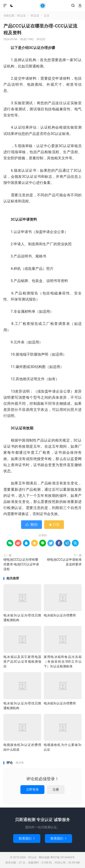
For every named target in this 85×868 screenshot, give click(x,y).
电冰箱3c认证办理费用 (60, 615)
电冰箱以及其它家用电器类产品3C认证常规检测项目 (22, 662)
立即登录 (32, 789)
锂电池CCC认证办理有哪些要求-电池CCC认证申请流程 (21, 564)
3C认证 (42, 6)
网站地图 (44, 857)
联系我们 (27, 838)
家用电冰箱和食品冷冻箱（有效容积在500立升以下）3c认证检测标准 (63, 662)
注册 (56, 789)
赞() (32, 525)
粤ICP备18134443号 (63, 857)
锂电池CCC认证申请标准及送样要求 (64, 562)
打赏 (54, 525)
